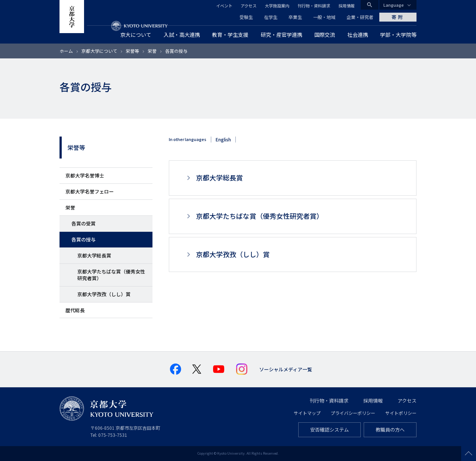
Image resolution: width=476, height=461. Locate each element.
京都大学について (99, 51)
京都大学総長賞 (94, 255)
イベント (224, 6)
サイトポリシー (401, 413)
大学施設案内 (277, 6)
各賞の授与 (83, 239)
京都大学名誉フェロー (90, 191)
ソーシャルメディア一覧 (286, 369)
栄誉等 (132, 51)
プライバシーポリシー (353, 413)
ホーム (66, 51)
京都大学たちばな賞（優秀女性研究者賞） (111, 275)
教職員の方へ (390, 430)
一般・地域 (324, 17)
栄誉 (152, 51)
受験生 (246, 17)
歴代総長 (75, 310)
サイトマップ (307, 413)
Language (394, 5)
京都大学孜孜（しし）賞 (104, 294)
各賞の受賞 (83, 223)
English (223, 140)
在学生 (271, 17)
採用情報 (347, 6)
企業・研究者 (360, 17)
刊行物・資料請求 (314, 6)
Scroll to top (469, 454)
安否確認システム (329, 430)
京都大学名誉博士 (85, 175)
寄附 (398, 17)
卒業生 (295, 17)
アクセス (249, 6)
